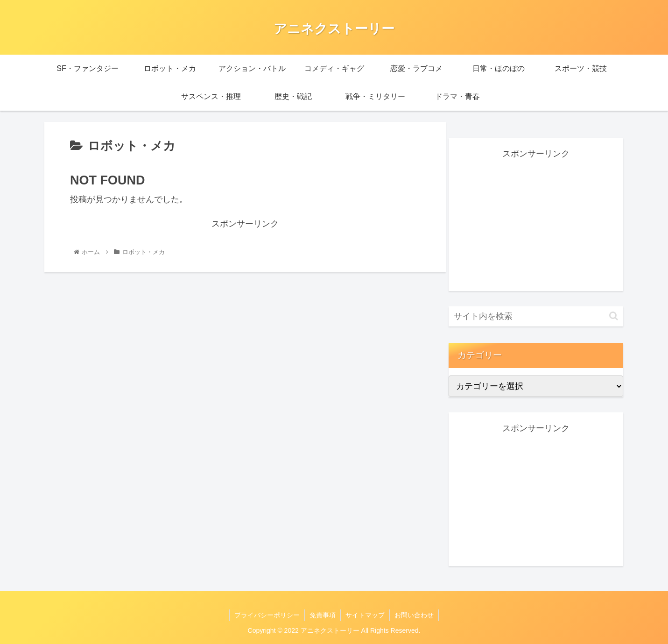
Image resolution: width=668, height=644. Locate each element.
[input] (536, 316)
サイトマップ (365, 615)
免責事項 (323, 615)
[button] (614, 316)
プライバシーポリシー (267, 615)
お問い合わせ (414, 615)
